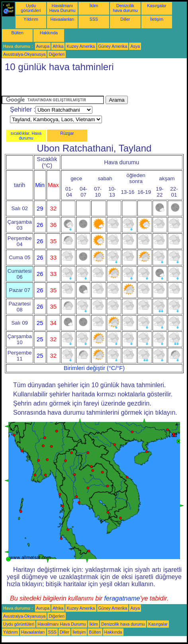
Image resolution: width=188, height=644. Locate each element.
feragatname (122, 598)
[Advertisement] (65, 86)
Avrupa (43, 46)
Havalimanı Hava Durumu (63, 8)
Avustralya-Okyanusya (24, 54)
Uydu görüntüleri (31, 8)
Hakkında (49, 33)
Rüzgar (67, 133)
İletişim (157, 19)
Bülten (17, 33)
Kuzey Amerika (81, 46)
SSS (94, 19)
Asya (135, 46)
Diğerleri (57, 54)
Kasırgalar (157, 6)
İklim (94, 6)
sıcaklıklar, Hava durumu (26, 136)
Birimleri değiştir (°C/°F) (94, 368)
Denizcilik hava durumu (125, 8)
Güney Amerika (113, 46)
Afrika (58, 46)
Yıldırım (31, 19)
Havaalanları (63, 19)
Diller (125, 19)
